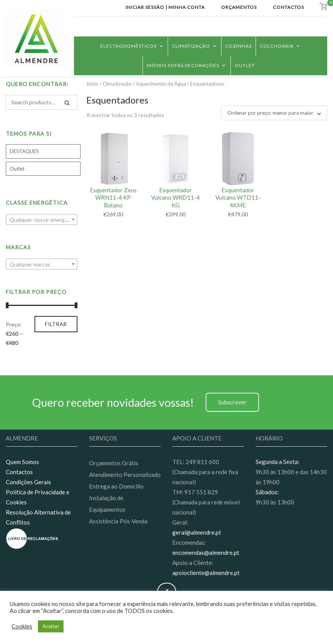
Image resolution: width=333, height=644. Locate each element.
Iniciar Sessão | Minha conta (165, 7)
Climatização (195, 46)
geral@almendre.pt (197, 532)
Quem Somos (22, 462)
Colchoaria (280, 46)
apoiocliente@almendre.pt (206, 573)
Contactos (288, 7)
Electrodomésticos (132, 46)
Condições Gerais (28, 482)
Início (92, 84)
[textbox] (42, 220)
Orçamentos (239, 7)
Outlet (245, 65)
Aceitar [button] (51, 626)
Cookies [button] (22, 626)
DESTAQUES (24, 151)
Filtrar (56, 324)
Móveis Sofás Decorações (187, 65)
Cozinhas (239, 46)
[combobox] (42, 219)
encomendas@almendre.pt (206, 552)
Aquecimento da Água (161, 84)
